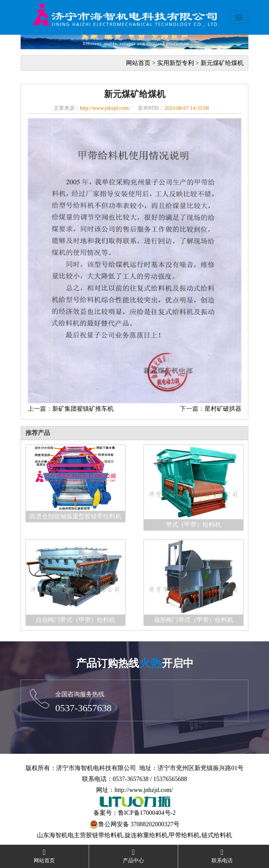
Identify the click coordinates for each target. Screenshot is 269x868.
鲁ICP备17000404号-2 (147, 813)
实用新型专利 (176, 63)
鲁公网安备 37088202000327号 (139, 824)
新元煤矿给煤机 (222, 63)
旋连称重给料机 (146, 835)
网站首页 (138, 63)
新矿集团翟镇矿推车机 (83, 409)
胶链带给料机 (104, 835)
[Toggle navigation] (239, 17)
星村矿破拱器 (223, 409)
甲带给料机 (184, 835)
